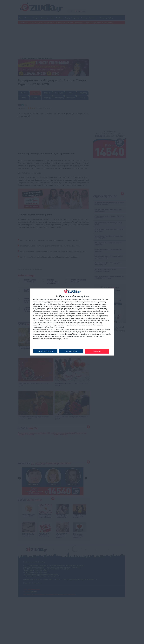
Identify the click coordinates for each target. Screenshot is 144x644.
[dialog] (72, 322)
